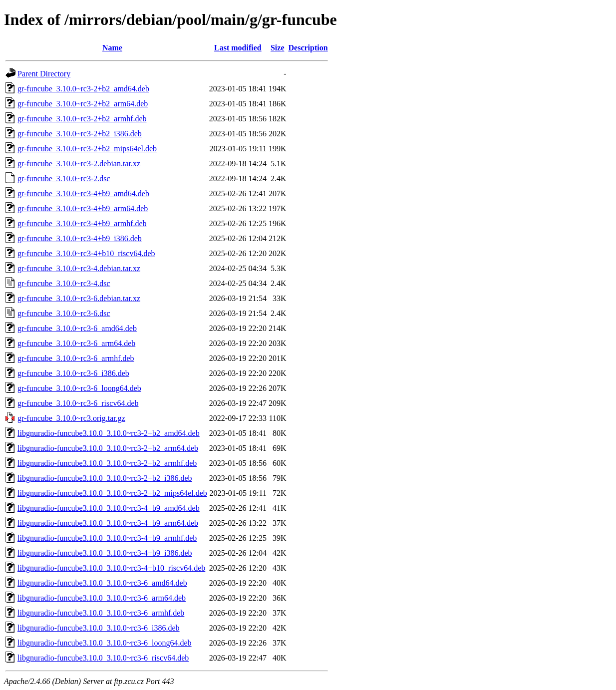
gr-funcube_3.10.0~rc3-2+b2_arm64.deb (83, 104)
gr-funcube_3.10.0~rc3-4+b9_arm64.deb (83, 208)
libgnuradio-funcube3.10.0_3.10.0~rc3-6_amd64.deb (102, 583)
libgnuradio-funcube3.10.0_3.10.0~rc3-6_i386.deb (99, 628)
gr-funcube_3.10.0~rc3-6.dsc (64, 313)
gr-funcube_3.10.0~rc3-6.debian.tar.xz (79, 298)
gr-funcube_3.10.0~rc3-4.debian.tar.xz (79, 268)
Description (308, 48)
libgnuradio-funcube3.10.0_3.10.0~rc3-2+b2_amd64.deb (109, 433)
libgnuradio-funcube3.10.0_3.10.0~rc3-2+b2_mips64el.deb (112, 493)
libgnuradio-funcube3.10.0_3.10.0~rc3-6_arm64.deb (102, 598)
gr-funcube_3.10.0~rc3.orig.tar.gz (71, 418)
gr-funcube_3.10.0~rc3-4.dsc (64, 283)
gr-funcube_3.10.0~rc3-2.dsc (64, 178)
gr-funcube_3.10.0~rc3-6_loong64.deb (79, 388)
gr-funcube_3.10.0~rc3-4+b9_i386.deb (80, 238)
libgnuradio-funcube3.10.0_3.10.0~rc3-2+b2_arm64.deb (108, 448)
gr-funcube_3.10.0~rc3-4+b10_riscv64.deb (86, 253)
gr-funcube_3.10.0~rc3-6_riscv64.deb (78, 403)
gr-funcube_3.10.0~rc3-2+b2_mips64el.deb (87, 149)
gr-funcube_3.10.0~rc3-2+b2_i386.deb (80, 134)
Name (112, 48)
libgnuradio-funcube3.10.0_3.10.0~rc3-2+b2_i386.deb (105, 478)
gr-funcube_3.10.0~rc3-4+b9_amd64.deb (83, 193)
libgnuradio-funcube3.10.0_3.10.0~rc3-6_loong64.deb (105, 643)
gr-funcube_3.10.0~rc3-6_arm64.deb (76, 343)
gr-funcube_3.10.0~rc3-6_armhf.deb (76, 358)
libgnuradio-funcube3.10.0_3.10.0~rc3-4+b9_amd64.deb (109, 508)
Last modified (238, 48)
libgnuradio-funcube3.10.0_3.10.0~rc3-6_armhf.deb (101, 613)
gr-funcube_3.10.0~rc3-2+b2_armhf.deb (82, 119)
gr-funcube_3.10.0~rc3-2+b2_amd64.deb (83, 89)
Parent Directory (44, 74)
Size (278, 48)
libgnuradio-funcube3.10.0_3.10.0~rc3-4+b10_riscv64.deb (111, 568)
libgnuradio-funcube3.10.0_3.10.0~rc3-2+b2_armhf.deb (107, 463)
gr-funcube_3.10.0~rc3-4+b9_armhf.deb (82, 223)
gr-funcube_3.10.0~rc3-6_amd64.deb (77, 328)
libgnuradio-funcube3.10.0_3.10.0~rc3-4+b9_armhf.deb (107, 538)
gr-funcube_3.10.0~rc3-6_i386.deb (73, 373)
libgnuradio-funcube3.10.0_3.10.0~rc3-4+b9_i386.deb (105, 553)
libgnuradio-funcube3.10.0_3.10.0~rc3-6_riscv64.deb (103, 658)
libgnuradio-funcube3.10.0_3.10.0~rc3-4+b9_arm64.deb (108, 523)
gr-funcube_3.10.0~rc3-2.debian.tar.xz (79, 164)
